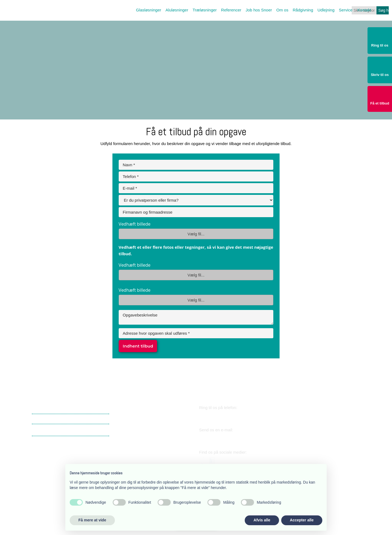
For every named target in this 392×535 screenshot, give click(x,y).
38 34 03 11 (218, 416)
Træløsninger (205, 10)
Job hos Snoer (259, 10)
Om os (282, 10)
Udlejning (326, 10)
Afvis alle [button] (262, 520)
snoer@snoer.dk (224, 438)
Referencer (231, 10)
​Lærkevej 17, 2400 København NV (147, 419)
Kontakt (364, 10)
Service (346, 10)
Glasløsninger (149, 10)
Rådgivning (303, 10)
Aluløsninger (177, 10)
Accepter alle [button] (302, 520)
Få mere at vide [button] (92, 520)
